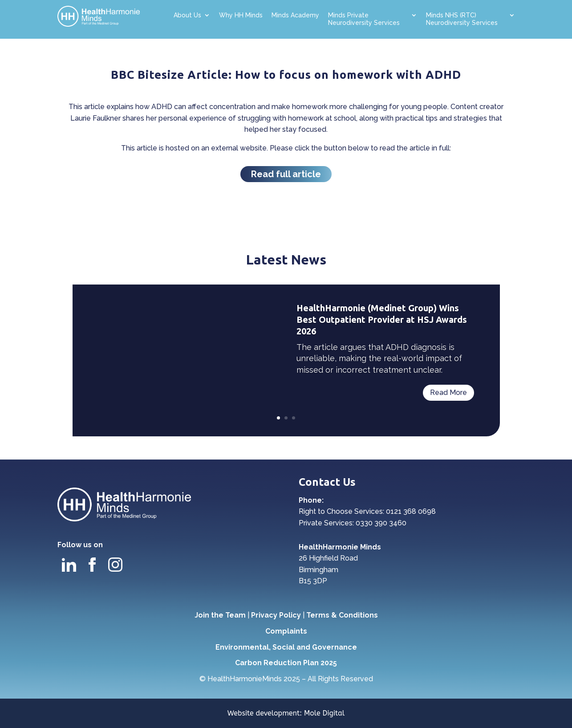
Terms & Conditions (342, 615)
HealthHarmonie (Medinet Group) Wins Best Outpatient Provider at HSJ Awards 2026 (382, 319)
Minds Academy (295, 15)
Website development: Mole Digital (286, 713)
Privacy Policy (276, 615)
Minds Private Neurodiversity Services (364, 19)
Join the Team (220, 615)
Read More (448, 392)
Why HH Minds (241, 15)
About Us (187, 15)
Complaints (286, 631)
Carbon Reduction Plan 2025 (286, 663)
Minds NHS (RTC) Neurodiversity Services (462, 19)
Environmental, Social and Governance (286, 647)
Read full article (286, 174)
